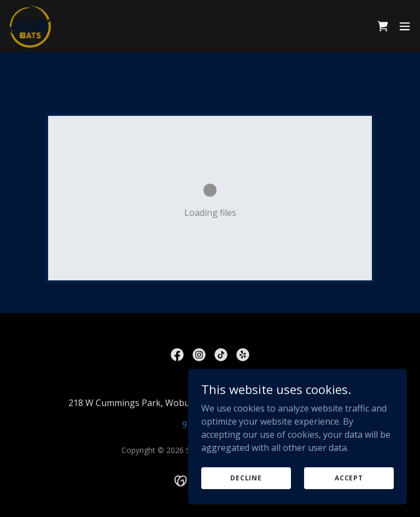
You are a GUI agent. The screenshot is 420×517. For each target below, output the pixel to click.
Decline (246, 478)
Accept (349, 478)
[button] (405, 26)
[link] (31, 26)
